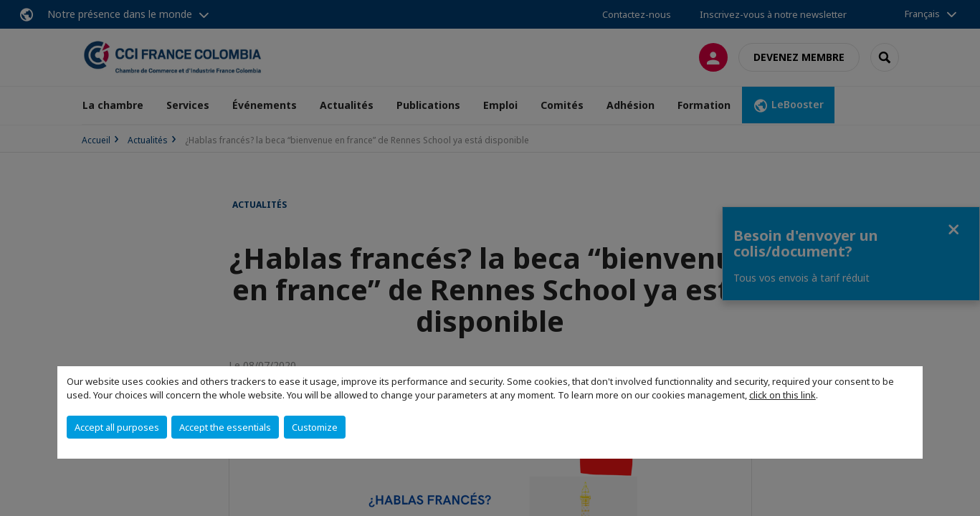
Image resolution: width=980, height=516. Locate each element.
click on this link (782, 395)
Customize (315, 427)
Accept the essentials (225, 427)
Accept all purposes (117, 427)
